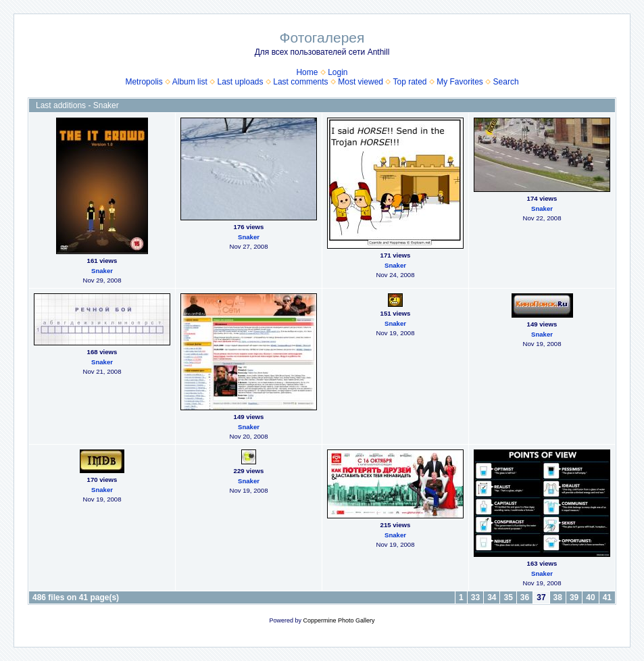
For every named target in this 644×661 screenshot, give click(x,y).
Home (307, 72)
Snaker (102, 271)
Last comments (300, 82)
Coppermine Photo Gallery (339, 620)
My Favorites (460, 82)
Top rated (410, 82)
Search (506, 82)
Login (338, 72)
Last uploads (240, 82)
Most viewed (361, 82)
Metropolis (144, 82)
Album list (190, 82)
